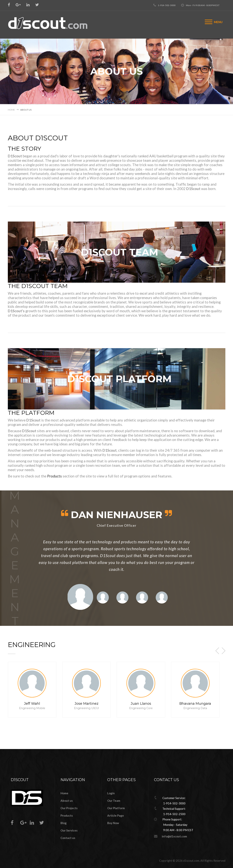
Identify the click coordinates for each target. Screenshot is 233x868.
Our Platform (116, 808)
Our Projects (69, 808)
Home (11, 110)
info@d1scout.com (174, 836)
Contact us (68, 838)
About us (67, 801)
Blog (64, 823)
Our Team (114, 801)
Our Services (69, 830)
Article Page (116, 815)
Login (111, 793)
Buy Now (113, 823)
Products (54, 476)
